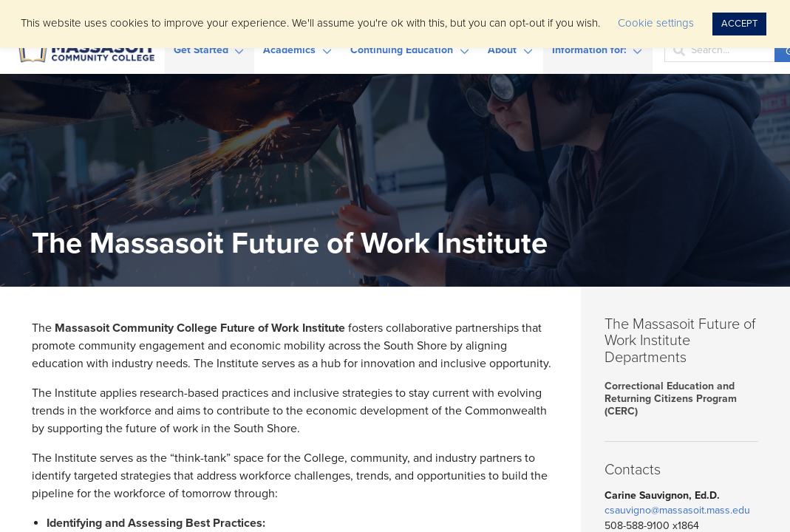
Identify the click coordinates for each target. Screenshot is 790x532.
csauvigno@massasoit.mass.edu (677, 510)
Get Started (201, 50)
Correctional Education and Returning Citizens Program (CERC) (671, 399)
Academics (289, 50)
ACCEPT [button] (739, 24)
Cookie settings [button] (656, 23)
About (502, 50)
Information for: (589, 50)
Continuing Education (402, 50)
